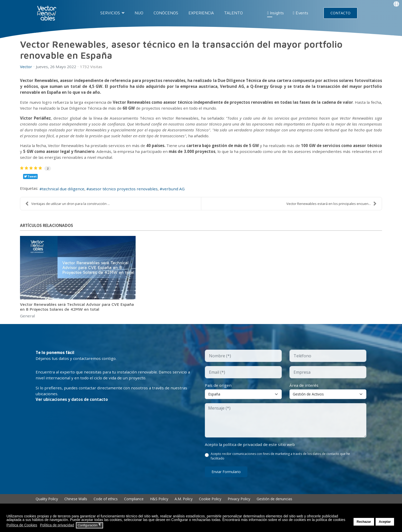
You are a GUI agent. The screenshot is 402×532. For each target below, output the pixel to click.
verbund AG (178, 193)
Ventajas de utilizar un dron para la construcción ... (68, 208)
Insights (275, 13)
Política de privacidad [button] (57, 525)
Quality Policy (47, 504)
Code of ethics (106, 504)
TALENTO (233, 13)
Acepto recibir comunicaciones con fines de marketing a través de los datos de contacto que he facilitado (281, 461)
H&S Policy (159, 504)
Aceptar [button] (385, 522)
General (28, 320)
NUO (139, 13)
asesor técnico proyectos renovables (127, 193)
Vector (26, 67)
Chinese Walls (76, 504)
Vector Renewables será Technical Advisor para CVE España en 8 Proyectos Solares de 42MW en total (77, 311)
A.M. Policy (184, 504)
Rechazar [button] (364, 522)
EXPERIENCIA (201, 13)
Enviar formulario (226, 477)
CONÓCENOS (166, 13)
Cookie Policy (210, 504)
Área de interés (304, 390)
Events (300, 13)
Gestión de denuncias (274, 504)
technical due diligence (65, 193)
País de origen (219, 390)
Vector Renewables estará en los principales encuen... (331, 208)
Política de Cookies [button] (22, 525)
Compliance (134, 504)
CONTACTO (340, 13)
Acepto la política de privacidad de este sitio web (251, 450)
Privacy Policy (239, 504)
